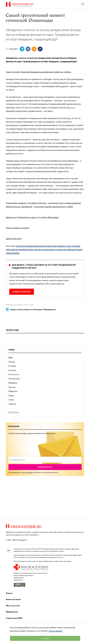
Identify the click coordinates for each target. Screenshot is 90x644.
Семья (11, 400)
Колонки (12, 370)
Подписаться (45, 467)
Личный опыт (14, 379)
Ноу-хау (12, 387)
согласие (29, 472)
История (12, 366)
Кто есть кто (14, 374)
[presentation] (45, 460)
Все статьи (14, 412)
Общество (13, 391)
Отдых (11, 395)
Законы (12, 362)
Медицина (13, 383)
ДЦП (32, 305)
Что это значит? (55, 631)
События (12, 404)
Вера (11, 357)
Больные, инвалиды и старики (18, 305)
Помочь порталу (22, 292)
